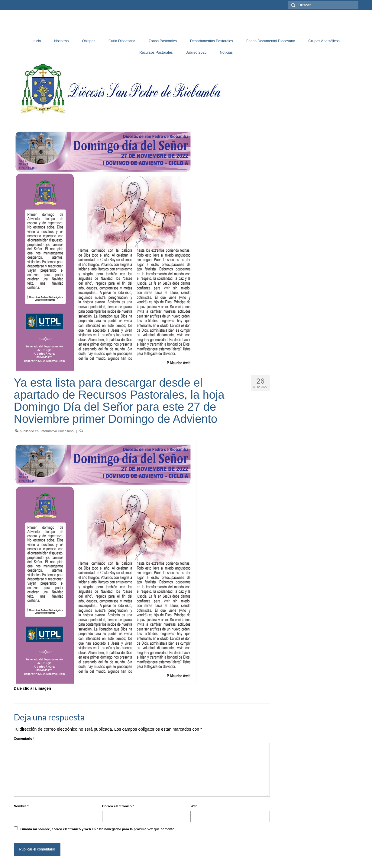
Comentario (24, 739)
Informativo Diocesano (57, 431)
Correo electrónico (118, 806)
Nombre (21, 806)
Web (194, 806)
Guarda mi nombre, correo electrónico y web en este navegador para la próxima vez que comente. (98, 829)
